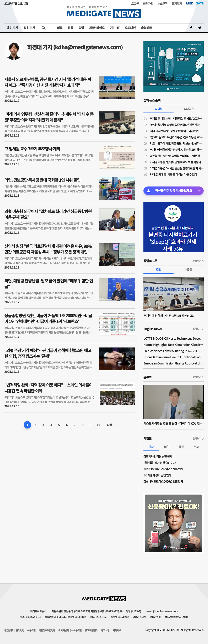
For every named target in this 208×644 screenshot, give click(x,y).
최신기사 (29, 28)
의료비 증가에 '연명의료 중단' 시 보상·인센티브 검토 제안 (177, 143)
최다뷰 (159, 109)
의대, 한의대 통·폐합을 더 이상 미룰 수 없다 (173, 174)
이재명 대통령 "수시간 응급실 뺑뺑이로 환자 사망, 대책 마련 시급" (177, 168)
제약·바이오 (97, 28)
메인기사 (12, 28)
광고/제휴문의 (91, 630)
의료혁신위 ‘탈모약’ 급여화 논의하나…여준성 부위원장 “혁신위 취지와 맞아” (177, 156)
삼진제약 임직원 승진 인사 (158, 456)
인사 (151, 447)
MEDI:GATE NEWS (104, 12)
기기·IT (115, 28)
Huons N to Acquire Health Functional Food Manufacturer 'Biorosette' (174, 357)
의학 (81, 28)
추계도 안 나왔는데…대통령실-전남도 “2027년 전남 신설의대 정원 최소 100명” (177, 119)
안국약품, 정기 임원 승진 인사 (160, 463)
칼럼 (159, 269)
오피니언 (130, 28)
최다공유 (189, 109)
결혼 (166, 447)
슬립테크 (146, 28)
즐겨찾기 (177, 4)
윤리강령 (20, 630)
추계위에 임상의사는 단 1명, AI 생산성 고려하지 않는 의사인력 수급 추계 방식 (177, 150)
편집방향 (9, 630)
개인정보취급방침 (47, 630)
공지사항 (105, 630)
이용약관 (31, 630)
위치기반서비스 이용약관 (70, 630)
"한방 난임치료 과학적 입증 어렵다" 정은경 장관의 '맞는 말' (177, 125)
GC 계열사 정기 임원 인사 (157, 475)
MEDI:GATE (195, 3)
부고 (196, 447)
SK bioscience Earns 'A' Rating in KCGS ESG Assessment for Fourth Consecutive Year (174, 351)
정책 (70, 28)
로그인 (135, 4)
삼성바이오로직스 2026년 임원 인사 (163, 481)
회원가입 (148, 4)
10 (98, 425)
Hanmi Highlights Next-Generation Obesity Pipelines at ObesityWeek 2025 (174, 345)
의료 (60, 28)
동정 (181, 447)
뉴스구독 (162, 4)
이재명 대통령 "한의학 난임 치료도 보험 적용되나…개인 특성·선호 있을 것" (177, 162)
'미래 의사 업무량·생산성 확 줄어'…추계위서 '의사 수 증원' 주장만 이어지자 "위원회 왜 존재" (177, 131)
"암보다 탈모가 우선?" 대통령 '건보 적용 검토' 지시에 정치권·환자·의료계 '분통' (177, 137)
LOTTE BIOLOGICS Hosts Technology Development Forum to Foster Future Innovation (174, 338)
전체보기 (197, 261)
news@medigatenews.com (162, 611)
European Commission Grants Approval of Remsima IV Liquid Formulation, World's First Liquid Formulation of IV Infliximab (174, 363)
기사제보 (117, 630)
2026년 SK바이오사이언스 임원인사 (163, 469)
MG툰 (189, 269)
